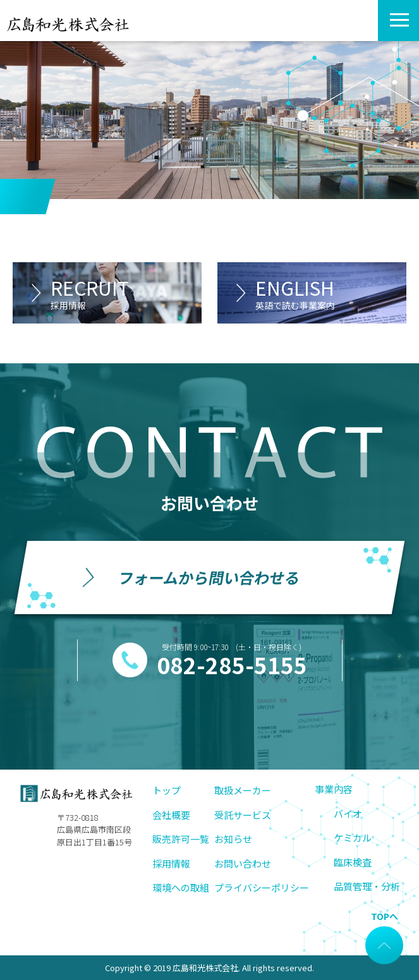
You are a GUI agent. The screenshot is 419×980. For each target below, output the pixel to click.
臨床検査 (353, 862)
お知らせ (233, 839)
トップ (167, 790)
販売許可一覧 (181, 839)
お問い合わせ (243, 863)
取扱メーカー (243, 790)
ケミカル (353, 838)
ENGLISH (331, 293)
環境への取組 (181, 887)
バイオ (348, 814)
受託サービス (243, 815)
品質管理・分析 (367, 886)
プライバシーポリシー (262, 887)
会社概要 (171, 815)
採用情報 (171, 863)
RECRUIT (126, 293)
